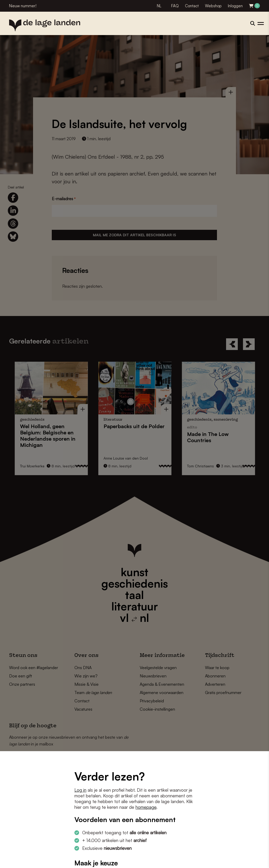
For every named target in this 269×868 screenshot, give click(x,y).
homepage (146, 807)
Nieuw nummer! (23, 6)
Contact (192, 6)
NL (159, 6)
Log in (80, 790)
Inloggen (235, 6)
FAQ (175, 6)
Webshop (213, 6)
